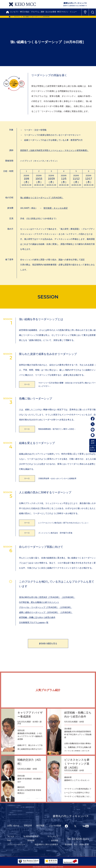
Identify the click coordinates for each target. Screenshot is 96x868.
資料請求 (93, 442)
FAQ (9, 840)
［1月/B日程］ (65, 607)
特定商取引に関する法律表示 (46, 844)
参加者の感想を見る (48, 644)
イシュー (73, 12)
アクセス (11, 836)
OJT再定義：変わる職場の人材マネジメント (39, 602)
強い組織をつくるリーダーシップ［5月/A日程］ (42, 198)
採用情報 (31, 840)
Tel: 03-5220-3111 (78, 839)
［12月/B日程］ (68, 597)
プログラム (35, 12)
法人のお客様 (51, 12)
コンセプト (14, 12)
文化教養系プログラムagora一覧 (34, 623)
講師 (42, 12)
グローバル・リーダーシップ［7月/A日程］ (39, 607)
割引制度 (40, 826)
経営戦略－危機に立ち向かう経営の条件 (37, 617)
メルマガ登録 (55, 826)
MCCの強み (25, 12)
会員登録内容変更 (31, 836)
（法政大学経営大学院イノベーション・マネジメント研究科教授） (54, 150)
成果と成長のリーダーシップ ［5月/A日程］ (39, 612)
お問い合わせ (93, 449)
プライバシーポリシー (16, 844)
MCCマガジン (63, 12)
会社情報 (55, 840)
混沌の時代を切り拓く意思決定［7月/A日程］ (40, 597)
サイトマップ (53, 836)
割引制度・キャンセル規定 (56, 208)
